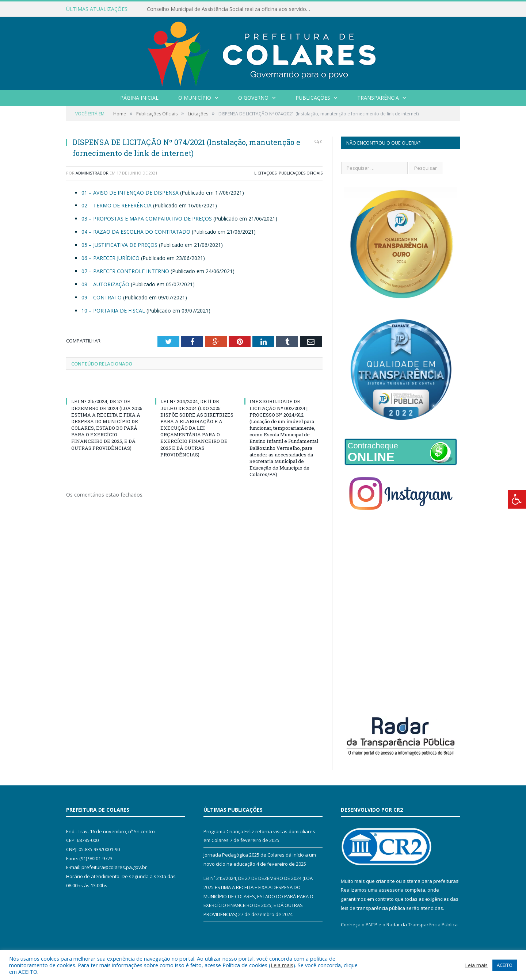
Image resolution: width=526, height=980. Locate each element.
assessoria (391, 890)
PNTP (371, 925)
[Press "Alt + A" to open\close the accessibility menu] (517, 499)
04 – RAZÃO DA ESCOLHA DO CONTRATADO (136, 232)
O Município (195, 98)
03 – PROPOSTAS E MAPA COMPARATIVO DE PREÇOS (147, 219)
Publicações (313, 98)
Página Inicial (139, 98)
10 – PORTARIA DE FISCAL (113, 311)
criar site (385, 881)
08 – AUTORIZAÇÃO (105, 284)
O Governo (253, 98)
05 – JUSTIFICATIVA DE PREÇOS (119, 245)
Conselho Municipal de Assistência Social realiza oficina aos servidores (230, 9)
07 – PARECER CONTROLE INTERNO (125, 271)
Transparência (378, 98)
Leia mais (282, 965)
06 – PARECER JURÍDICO (110, 258)
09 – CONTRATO (102, 297)
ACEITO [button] (505, 965)
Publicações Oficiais (301, 173)
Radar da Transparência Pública (422, 925)
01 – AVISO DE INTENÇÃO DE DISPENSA (130, 193)
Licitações (265, 173)
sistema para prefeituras (431, 881)
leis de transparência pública (373, 908)
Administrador (92, 173)
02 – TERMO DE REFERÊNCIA (117, 205)
